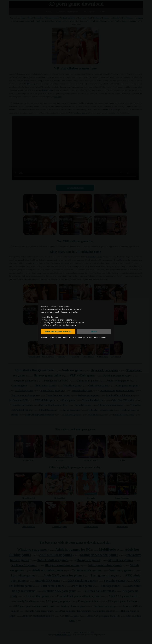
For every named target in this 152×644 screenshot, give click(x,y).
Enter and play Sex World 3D (58, 332)
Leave (94, 332)
